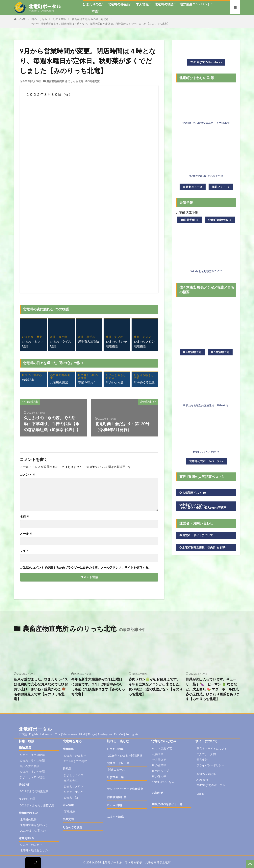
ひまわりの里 (92, 4)
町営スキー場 (115, 777)
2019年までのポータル (211, 785)
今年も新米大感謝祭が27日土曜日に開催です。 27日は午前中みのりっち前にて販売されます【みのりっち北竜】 (98, 687)
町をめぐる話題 (72, 827)
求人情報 (142, 4)
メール (26, 534)
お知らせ (158, 793)
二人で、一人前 (206, 754)
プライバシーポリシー (210, 765)
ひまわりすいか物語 (32, 772)
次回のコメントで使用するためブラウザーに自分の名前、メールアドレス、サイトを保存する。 (87, 568)
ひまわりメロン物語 (32, 777)
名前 (25, 516)
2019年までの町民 (75, 761)
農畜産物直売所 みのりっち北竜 (90, 19)
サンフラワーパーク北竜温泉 (125, 789)
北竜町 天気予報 (187, 212)
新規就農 (69, 811)
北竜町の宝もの (28, 813)
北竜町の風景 (28, 819)
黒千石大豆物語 (30, 766)
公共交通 (68, 819)
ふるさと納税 (115, 817)
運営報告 (202, 760)
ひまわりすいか (74, 792)
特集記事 (24, 785)
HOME (22, 19)
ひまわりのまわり (31, 845)
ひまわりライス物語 (32, 760)
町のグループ (161, 771)
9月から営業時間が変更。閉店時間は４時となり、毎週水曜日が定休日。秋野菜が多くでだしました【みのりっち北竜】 (101, 24)
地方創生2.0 (26, 838)
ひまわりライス (74, 775)
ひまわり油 (71, 797)
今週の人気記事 (206, 774)
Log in (200, 794)
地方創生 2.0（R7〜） (195, 4)
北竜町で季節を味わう (34, 825)
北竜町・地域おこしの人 (35, 850)
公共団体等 (159, 760)
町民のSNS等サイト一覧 (167, 804)
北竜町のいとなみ (163, 782)
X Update (202, 779)
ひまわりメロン (74, 786)
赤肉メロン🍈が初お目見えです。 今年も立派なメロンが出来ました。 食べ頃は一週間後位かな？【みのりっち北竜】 (156, 687)
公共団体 (158, 754)
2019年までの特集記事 (34, 791)
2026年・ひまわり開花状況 (37, 805)
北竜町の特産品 (119, 4)
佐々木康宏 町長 (162, 748)
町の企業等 (59, 19)
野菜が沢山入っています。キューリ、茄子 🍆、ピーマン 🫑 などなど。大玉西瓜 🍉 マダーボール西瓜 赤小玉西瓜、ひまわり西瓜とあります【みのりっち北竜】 (213, 689)
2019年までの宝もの (33, 831)
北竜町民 (68, 749)
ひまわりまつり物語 (32, 755)
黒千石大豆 (71, 781)
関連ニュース (116, 770)
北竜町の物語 (164, 4)
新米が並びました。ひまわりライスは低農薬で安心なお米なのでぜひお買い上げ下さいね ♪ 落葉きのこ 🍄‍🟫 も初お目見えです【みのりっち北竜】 (41, 689)
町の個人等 (159, 776)
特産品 (67, 769)
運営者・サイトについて (212, 748)
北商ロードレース (118, 763)
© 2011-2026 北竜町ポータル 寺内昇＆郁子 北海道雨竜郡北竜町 (127, 862)
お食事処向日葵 (117, 797)
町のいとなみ (39, 19)
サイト (24, 550)
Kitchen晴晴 (114, 805)
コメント (28, 475)
